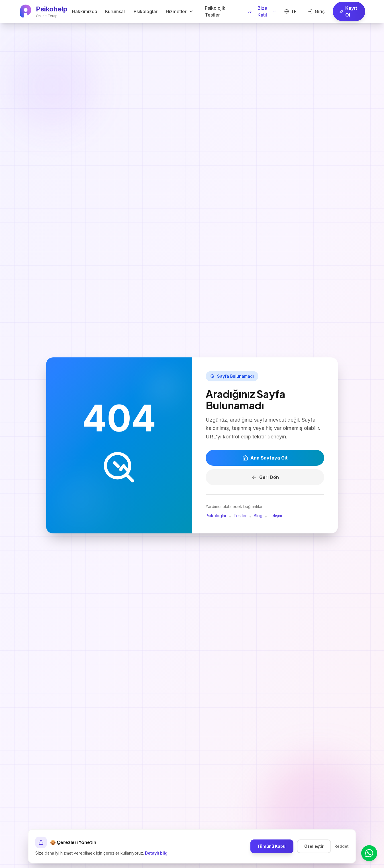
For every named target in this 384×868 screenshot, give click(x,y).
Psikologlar (216, 516)
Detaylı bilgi (157, 853)
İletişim (276, 516)
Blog (258, 516)
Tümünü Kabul (272, 846)
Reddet (342, 846)
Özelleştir (314, 846)
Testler (240, 516)
